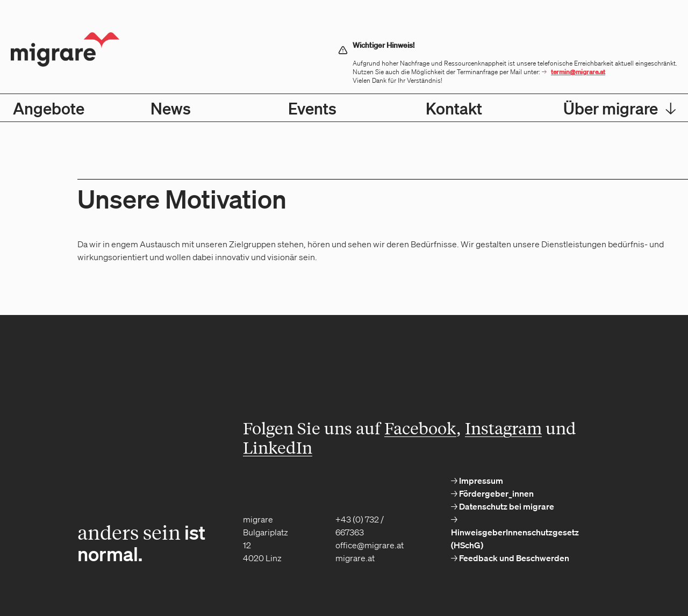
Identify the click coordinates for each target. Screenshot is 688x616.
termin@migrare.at (578, 72)
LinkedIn (278, 447)
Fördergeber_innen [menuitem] (496, 493)
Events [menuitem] (312, 108)
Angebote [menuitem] (49, 108)
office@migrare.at (370, 545)
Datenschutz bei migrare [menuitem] (506, 506)
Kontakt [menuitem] (454, 108)
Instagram (503, 428)
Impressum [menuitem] (480, 481)
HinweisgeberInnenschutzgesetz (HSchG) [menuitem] (515, 539)
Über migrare (620, 108)
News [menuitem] (171, 108)
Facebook (420, 428)
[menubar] (344, 108)
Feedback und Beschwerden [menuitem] (513, 558)
